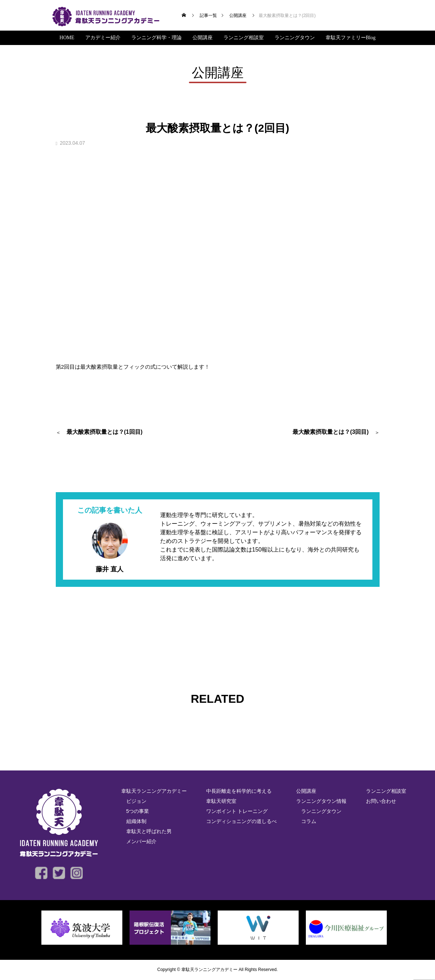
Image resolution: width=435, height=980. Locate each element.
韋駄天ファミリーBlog (351, 38)
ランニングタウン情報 (321, 801)
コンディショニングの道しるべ (241, 821)
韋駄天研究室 (221, 801)
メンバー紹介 (141, 841)
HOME (67, 38)
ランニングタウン (295, 38)
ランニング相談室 (244, 38)
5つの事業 (138, 811)
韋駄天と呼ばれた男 (149, 831)
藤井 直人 (110, 569)
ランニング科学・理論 (157, 38)
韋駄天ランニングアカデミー (154, 791)
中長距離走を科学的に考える (239, 791)
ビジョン (136, 801)
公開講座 (203, 38)
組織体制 (136, 821)
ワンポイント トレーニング (237, 811)
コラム (309, 821)
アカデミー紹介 (103, 38)
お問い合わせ (381, 801)
